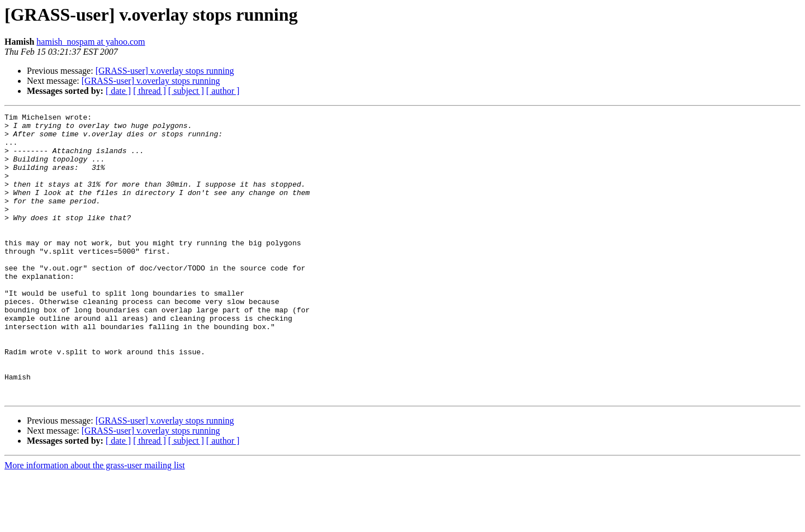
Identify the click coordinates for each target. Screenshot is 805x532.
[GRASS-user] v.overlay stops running (165, 71)
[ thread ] (150, 91)
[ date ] (118, 91)
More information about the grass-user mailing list (95, 522)
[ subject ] (186, 91)
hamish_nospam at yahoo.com (91, 42)
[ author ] (223, 91)
